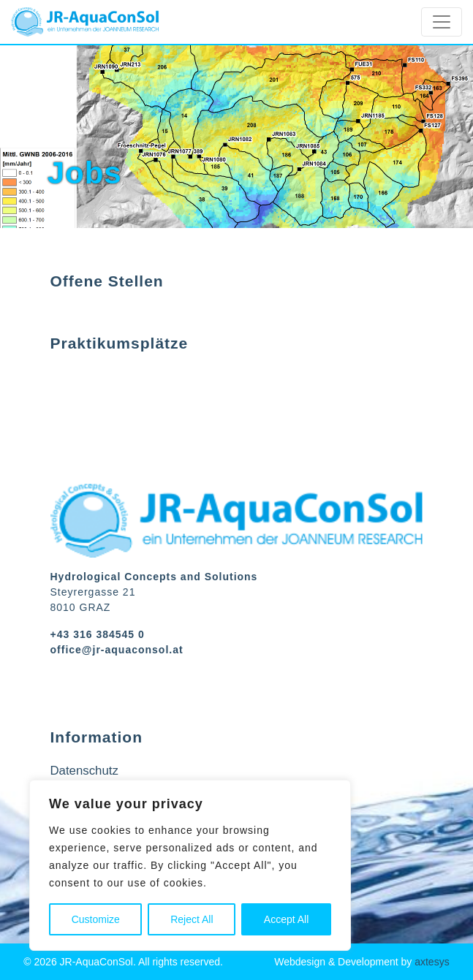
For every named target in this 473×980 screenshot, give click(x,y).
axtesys (432, 962)
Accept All (286, 919)
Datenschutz (84, 771)
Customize (96, 919)
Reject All (192, 919)
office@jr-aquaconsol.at (117, 650)
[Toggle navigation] (442, 22)
